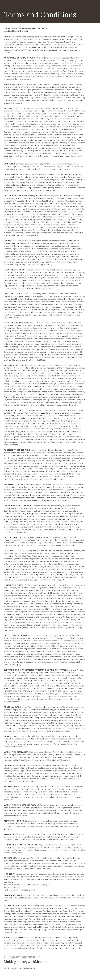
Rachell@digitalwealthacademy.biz (19, 890)
